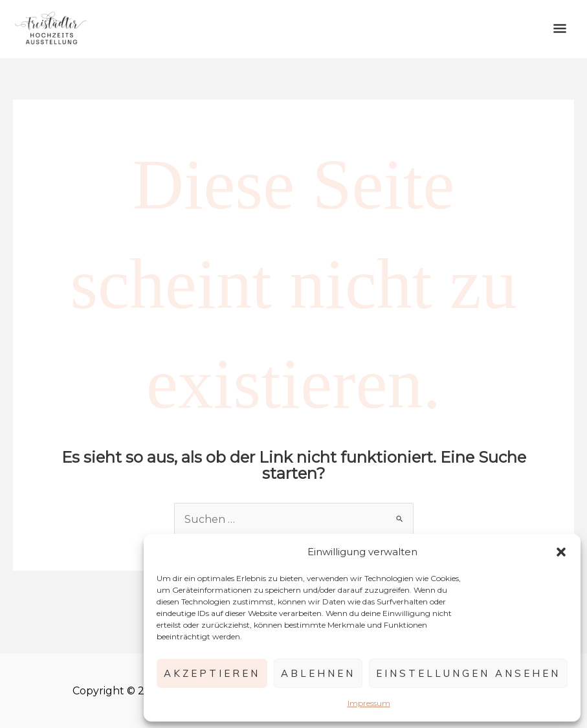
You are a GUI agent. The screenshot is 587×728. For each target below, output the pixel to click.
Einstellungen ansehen (468, 673)
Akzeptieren (212, 673)
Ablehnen (318, 673)
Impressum (369, 703)
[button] (561, 552)
